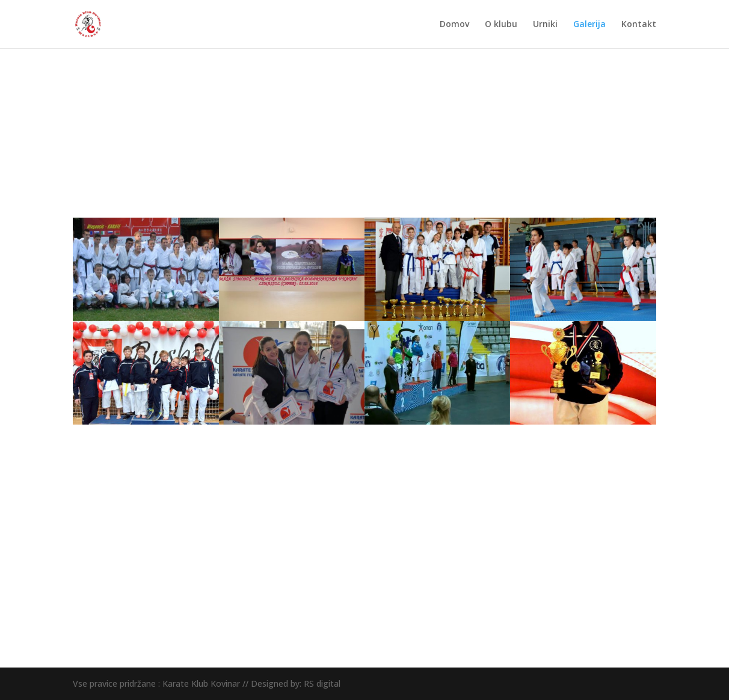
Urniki (545, 25)
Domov (454, 25)
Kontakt (639, 25)
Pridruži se (612, 527)
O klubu (501, 25)
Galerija (589, 25)
